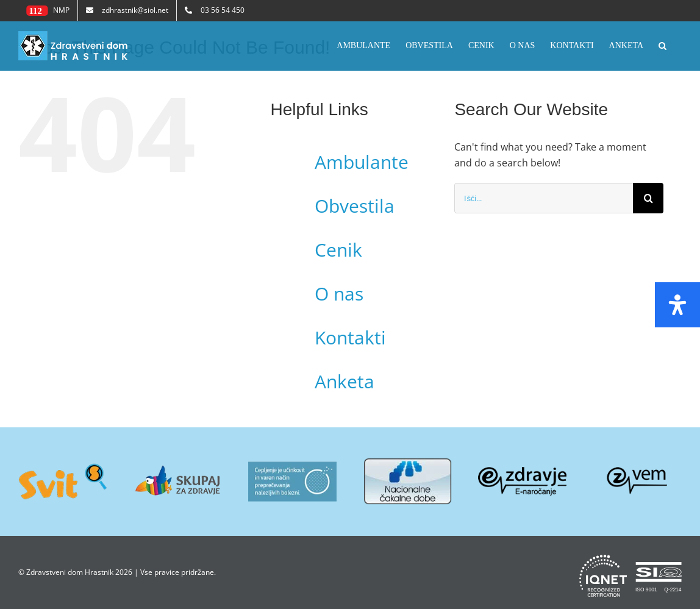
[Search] (648, 198)
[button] (662, 46)
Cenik (338, 250)
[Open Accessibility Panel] (677, 305)
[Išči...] (544, 198)
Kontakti (350, 337)
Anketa (345, 381)
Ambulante (362, 162)
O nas (339, 294)
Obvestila (355, 206)
